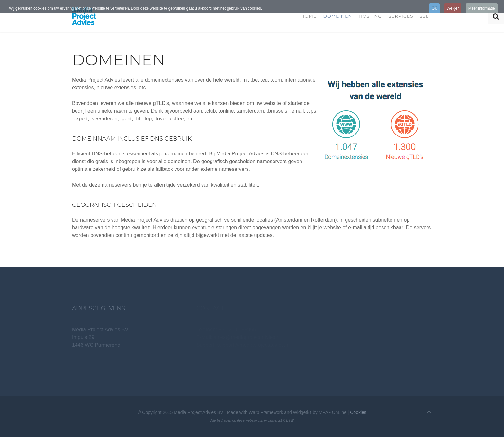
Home (309, 16)
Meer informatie (482, 8)
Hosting (370, 16)
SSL (424, 16)
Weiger (453, 8)
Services (401, 16)
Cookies (358, 412)
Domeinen (337, 16)
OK (434, 8)
